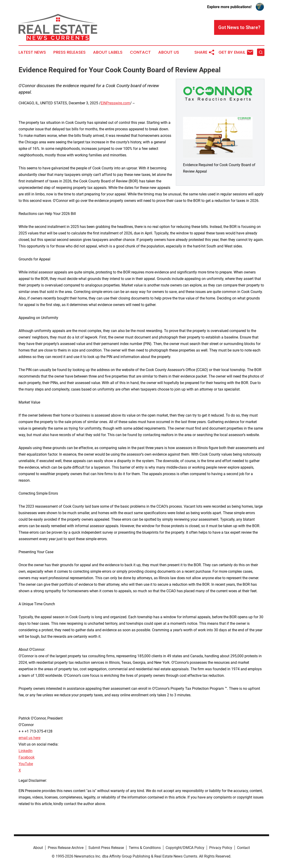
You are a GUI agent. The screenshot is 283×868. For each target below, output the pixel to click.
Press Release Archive (66, 848)
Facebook (27, 757)
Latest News (32, 52)
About (38, 848)
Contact (140, 52)
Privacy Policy (221, 848)
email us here (29, 738)
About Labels (108, 52)
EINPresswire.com (115, 103)
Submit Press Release (106, 848)
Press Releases (69, 52)
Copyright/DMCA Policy (185, 848)
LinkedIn (26, 751)
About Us (169, 52)
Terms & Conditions (145, 848)
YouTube (26, 764)
